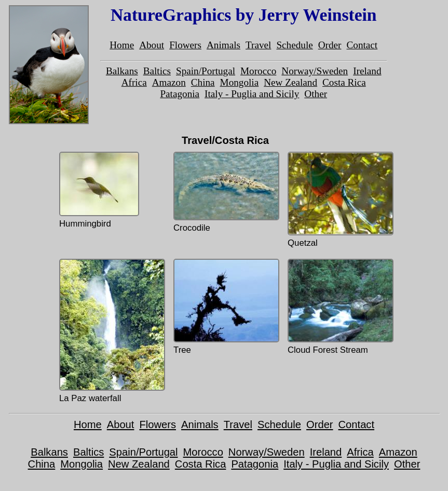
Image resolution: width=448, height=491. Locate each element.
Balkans (122, 71)
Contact (362, 45)
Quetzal (340, 200)
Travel (258, 45)
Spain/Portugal (206, 71)
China (203, 82)
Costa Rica (344, 82)
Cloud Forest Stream (340, 307)
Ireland (367, 71)
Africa (134, 82)
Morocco (258, 71)
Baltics (157, 71)
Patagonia (180, 94)
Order (330, 45)
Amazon (169, 82)
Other (316, 94)
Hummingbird (99, 190)
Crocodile (225, 192)
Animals (223, 45)
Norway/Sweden (315, 71)
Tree (225, 307)
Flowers (185, 45)
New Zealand (290, 82)
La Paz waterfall (111, 331)
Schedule (294, 45)
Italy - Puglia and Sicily (252, 94)
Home (122, 45)
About (152, 45)
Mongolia (240, 82)
